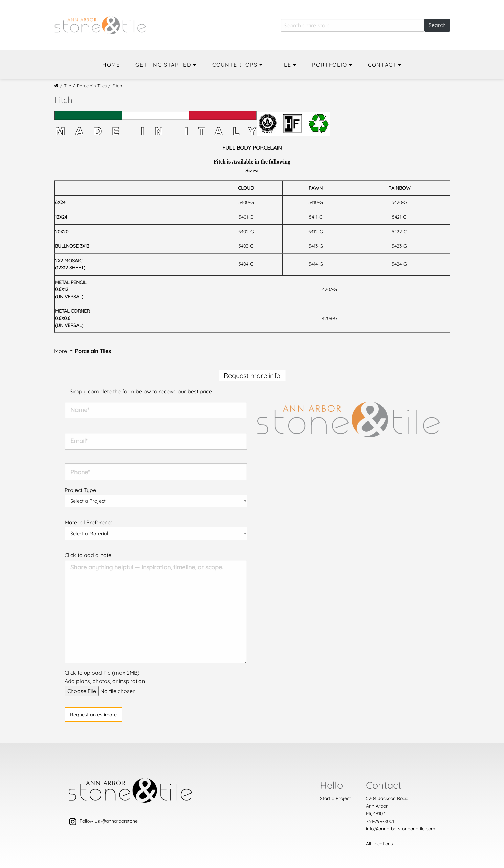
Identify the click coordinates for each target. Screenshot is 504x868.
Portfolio (330, 65)
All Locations (379, 844)
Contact (382, 65)
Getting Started (163, 65)
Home (111, 65)
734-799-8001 (380, 821)
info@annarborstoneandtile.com (401, 829)
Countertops (235, 65)
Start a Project (335, 798)
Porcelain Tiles (92, 86)
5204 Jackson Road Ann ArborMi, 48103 (387, 806)
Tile (285, 65)
